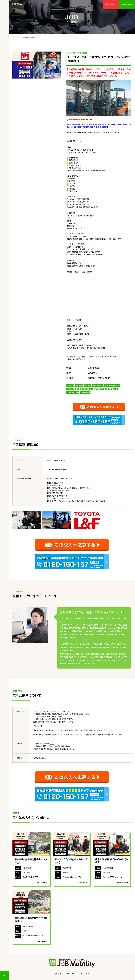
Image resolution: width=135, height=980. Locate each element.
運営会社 (58, 973)
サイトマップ (85, 973)
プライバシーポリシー (71, 973)
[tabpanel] (37, 65)
